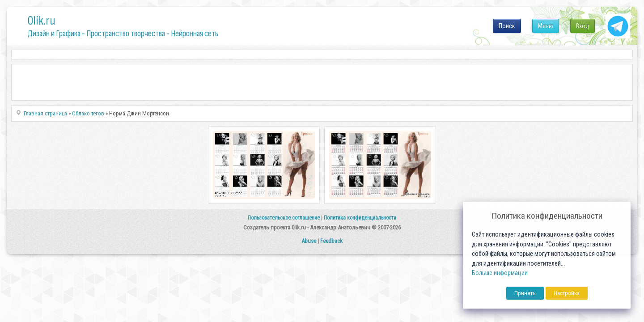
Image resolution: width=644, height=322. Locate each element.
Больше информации (500, 273)
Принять (525, 293)
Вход (583, 26)
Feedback (331, 241)
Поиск (507, 26)
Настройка (567, 293)
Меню (546, 26)
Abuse (309, 241)
